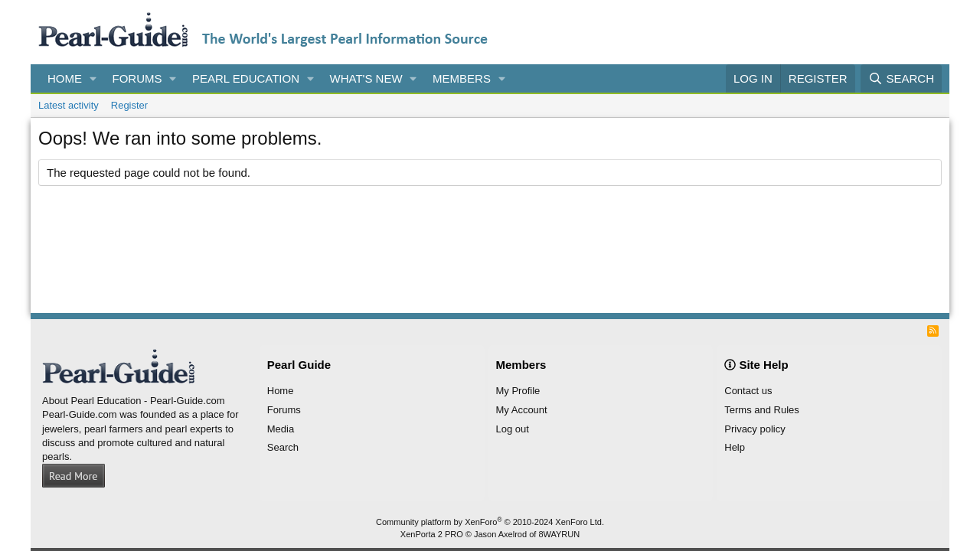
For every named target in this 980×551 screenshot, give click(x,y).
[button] (93, 78)
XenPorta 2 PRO (432, 534)
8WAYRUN (559, 534)
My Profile (518, 391)
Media (281, 429)
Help (735, 447)
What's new (366, 78)
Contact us (748, 391)
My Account (522, 410)
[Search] (901, 78)
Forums (137, 78)
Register (129, 105)
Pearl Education (246, 78)
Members (462, 78)
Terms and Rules (762, 410)
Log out (513, 429)
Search (283, 447)
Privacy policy (755, 429)
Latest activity (69, 105)
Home (65, 78)
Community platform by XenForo (490, 522)
